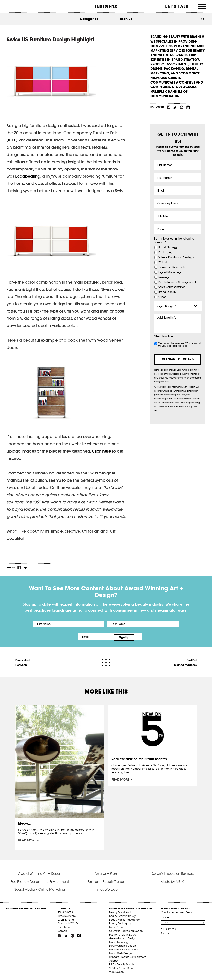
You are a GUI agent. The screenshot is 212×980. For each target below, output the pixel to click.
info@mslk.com (67, 917)
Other (162, 297)
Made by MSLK (172, 883)
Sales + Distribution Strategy (176, 257)
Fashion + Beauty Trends (106, 883)
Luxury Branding (119, 943)
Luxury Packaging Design (124, 951)
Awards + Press (106, 875)
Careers (63, 932)
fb (169, 107)
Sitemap (166, 934)
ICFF (12, 140)
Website (163, 262)
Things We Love (106, 890)
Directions (64, 928)
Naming (164, 277)
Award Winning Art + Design (40, 875)
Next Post (185, 662)
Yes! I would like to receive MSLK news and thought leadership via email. (179, 345)
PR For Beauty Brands (121, 965)
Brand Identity (167, 292)
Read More (27, 839)
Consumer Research (172, 267)
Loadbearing (28, 176)
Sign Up (141, 637)
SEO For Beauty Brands (122, 969)
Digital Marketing (170, 272)
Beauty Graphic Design (123, 917)
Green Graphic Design (123, 939)
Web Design (116, 973)
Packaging (166, 252)
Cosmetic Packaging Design (126, 932)
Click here (101, 451)
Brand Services (118, 928)
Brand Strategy (168, 247)
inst (188, 107)
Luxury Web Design (120, 954)
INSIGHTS (106, 7)
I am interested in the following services (174, 240)
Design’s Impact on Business (172, 875)
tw (175, 107)
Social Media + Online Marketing (40, 890)
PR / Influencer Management (177, 282)
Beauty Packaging (120, 924)
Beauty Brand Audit (120, 913)
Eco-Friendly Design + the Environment (40, 883)
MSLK (22, 6)
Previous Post (22, 662)
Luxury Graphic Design (122, 947)
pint (182, 107)
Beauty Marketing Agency (124, 921)
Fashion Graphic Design (123, 936)
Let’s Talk (177, 6)
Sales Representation (172, 287)
